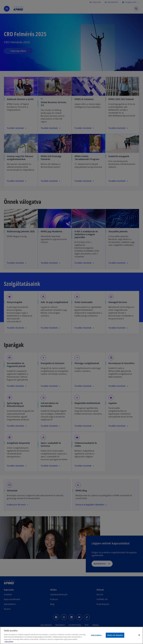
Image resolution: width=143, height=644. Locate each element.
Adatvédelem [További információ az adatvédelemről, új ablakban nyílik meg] (9, 642)
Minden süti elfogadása (115, 635)
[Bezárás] (139, 635)
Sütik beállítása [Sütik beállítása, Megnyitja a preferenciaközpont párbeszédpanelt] (96, 635)
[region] (71, 635)
